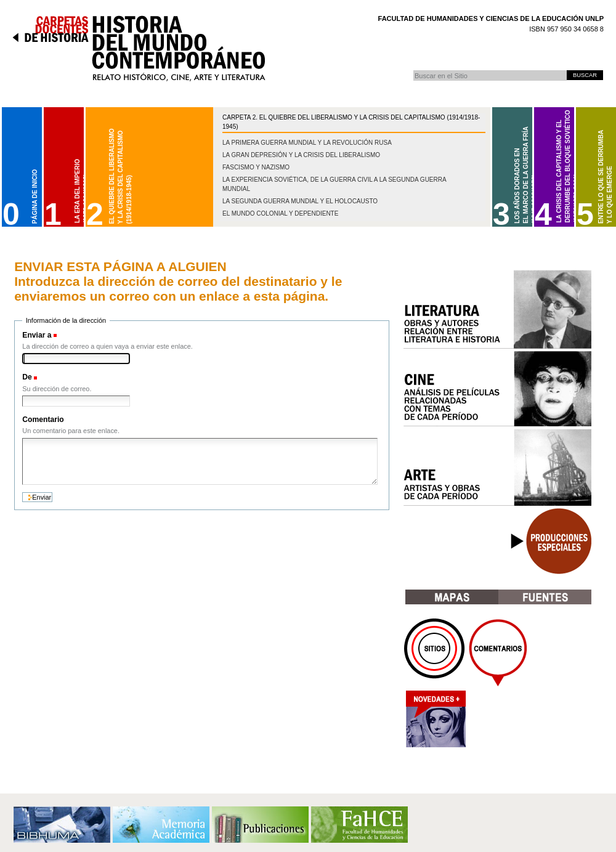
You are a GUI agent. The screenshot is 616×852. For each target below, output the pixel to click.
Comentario (43, 420)
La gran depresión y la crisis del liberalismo (301, 155)
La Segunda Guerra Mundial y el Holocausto (300, 201)
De (27, 377)
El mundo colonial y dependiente (280, 213)
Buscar (413, 70)
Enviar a (37, 335)
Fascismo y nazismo (256, 167)
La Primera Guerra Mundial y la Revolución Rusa (307, 143)
